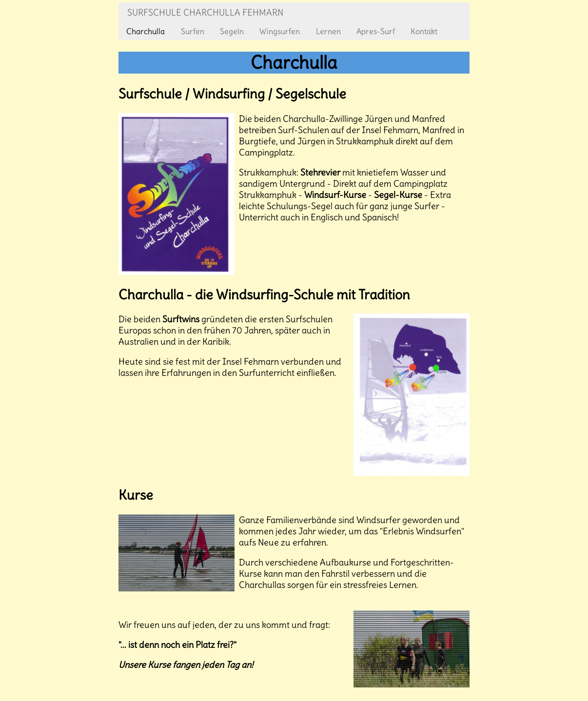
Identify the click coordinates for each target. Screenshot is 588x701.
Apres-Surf (376, 31)
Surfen (193, 31)
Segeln (232, 31)
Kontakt (424, 31)
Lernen (328, 31)
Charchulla (146, 31)
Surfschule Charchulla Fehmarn (205, 12)
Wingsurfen (280, 31)
